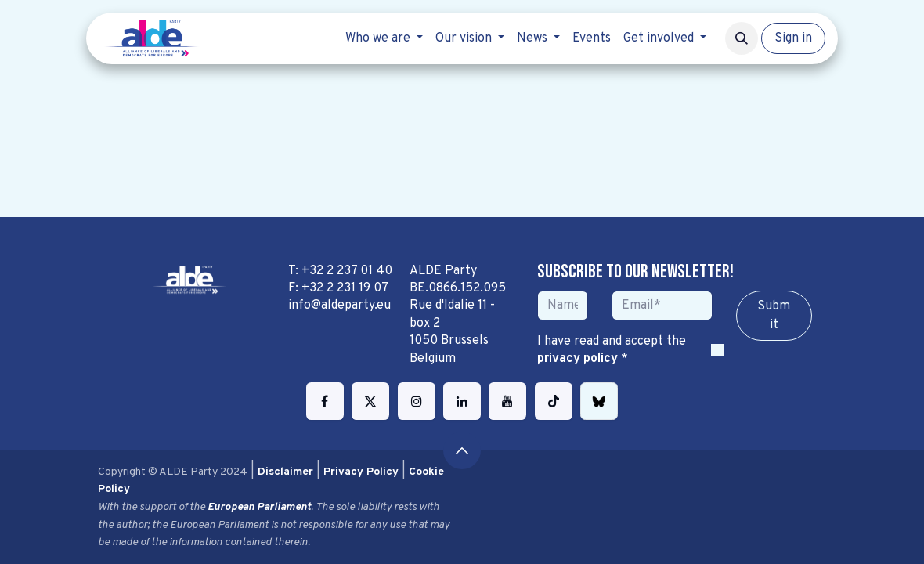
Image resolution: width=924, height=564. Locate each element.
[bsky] (599, 401)
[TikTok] (554, 401)
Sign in (793, 38)
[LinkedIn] (462, 401)
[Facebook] (325, 401)
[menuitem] (384, 38)
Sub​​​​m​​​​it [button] (774, 316)
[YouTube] (507, 401)
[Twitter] (370, 401)
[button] (742, 38)
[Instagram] (417, 401)
